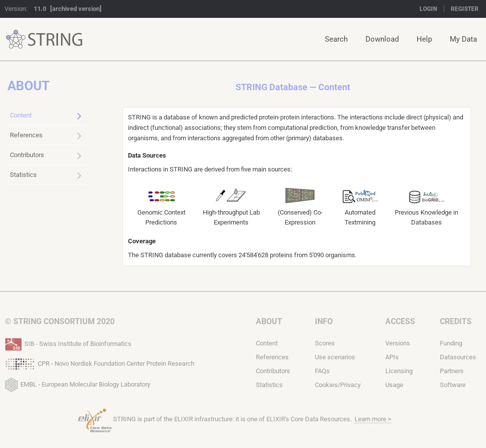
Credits (456, 321)
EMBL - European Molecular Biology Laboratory (78, 383)
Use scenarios (335, 357)
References (46, 136)
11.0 (40, 9)
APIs (392, 357)
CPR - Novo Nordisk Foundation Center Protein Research (100, 363)
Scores (325, 343)
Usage (394, 385)
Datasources (458, 357)
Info (324, 321)
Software (453, 385)
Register (465, 9)
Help (424, 39)
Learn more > (373, 419)
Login (428, 9)
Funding (451, 343)
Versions (398, 343)
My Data (463, 39)
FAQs (322, 371)
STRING (16, 39)
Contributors (46, 156)
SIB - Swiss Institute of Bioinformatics (68, 343)
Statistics (46, 175)
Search (336, 39)
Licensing (399, 371)
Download (382, 39)
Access (400, 321)
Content (46, 116)
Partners (452, 371)
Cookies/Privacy (338, 385)
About (269, 321)
